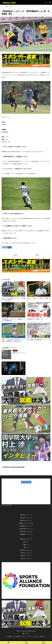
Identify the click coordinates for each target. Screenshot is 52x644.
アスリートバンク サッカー (26, 631)
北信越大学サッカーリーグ (26, 534)
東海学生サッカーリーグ (26, 539)
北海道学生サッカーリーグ (26, 515)
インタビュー (24, 637)
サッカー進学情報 (16, 637)
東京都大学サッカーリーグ (26, 526)
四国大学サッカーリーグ (26, 556)
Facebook (26, 634)
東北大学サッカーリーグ (26, 518)
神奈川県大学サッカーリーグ (26, 529)
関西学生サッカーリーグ (26, 550)
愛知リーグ (26, 545)
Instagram (29, 634)
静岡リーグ (26, 542)
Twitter (23, 634)
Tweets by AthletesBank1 (6, 505)
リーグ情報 (8, 637)
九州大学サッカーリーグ (26, 559)
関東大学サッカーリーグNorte (26, 523)
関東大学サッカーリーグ (26, 520)
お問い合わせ (42, 637)
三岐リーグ (26, 547)
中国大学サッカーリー (25, 553)
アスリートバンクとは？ (33, 637)
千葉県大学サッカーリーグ (26, 532)
